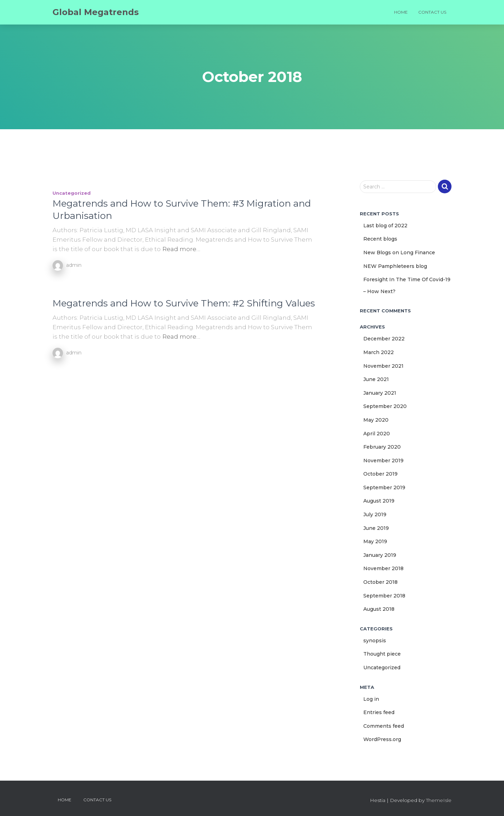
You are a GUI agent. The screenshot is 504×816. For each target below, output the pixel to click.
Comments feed (384, 726)
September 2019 (384, 487)
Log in (371, 699)
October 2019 (380, 474)
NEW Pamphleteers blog (395, 266)
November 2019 (383, 461)
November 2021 (383, 366)
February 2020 (382, 447)
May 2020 (376, 420)
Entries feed (379, 712)
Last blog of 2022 (385, 226)
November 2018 (383, 568)
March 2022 (379, 352)
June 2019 (376, 528)
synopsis (375, 641)
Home (401, 12)
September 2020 (385, 406)
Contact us (432, 12)
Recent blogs (380, 239)
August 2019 (379, 501)
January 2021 (380, 393)
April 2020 (377, 434)
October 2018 (380, 582)
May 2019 (375, 541)
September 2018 (384, 596)
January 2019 (380, 555)
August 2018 (379, 609)
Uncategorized (72, 193)
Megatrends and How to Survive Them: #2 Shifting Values (184, 303)
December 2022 (384, 339)
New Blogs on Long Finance (399, 253)
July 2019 (375, 514)
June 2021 (376, 379)
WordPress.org (382, 739)
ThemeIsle (439, 800)
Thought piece (382, 654)
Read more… (181, 249)
